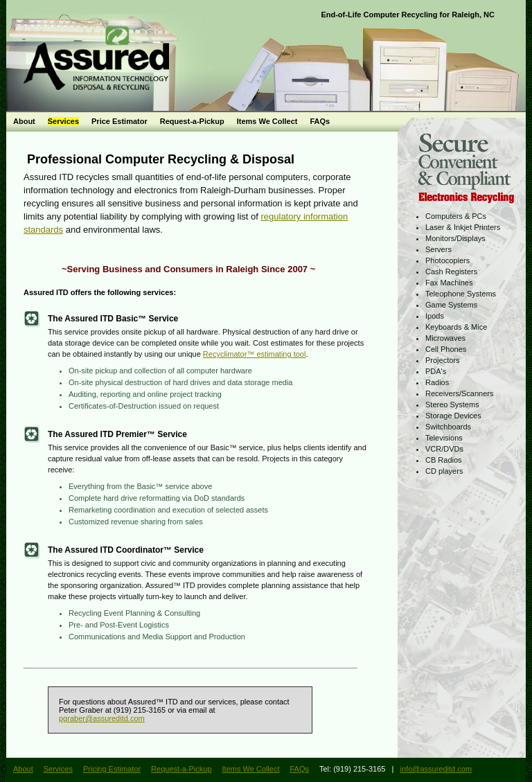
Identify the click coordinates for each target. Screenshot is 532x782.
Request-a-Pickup (192, 121)
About (24, 121)
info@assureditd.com (436, 769)
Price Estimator (119, 121)
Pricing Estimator (112, 769)
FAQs (320, 121)
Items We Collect (267, 121)
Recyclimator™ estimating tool (255, 354)
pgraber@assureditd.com (102, 718)
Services (63, 121)
